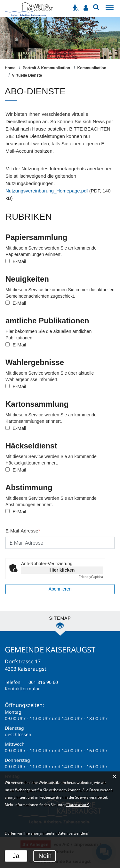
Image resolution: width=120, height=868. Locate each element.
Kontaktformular (22, 689)
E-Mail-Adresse (23, 531)
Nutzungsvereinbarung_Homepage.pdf (47, 191)
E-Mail (16, 261)
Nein (45, 856)
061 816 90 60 (43, 682)
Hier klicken (62, 570)
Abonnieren (60, 589)
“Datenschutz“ (78, 805)
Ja (16, 856)
